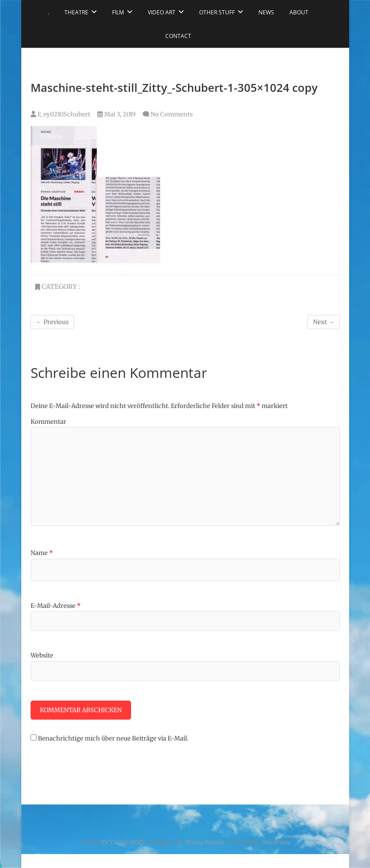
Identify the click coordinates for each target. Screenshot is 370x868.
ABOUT (299, 12)
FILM (118, 12)
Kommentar (48, 422)
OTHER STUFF (217, 12)
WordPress (276, 842)
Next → (324, 322)
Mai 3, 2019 (116, 114)
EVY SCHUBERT (123, 842)
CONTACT (178, 36)
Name (42, 553)
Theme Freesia (204, 842)
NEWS (266, 12)
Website (42, 655)
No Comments (172, 114)
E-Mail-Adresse (56, 606)
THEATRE (76, 12)
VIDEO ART (162, 12)
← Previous (52, 322)
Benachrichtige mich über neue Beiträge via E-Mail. (113, 738)
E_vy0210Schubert (60, 114)
